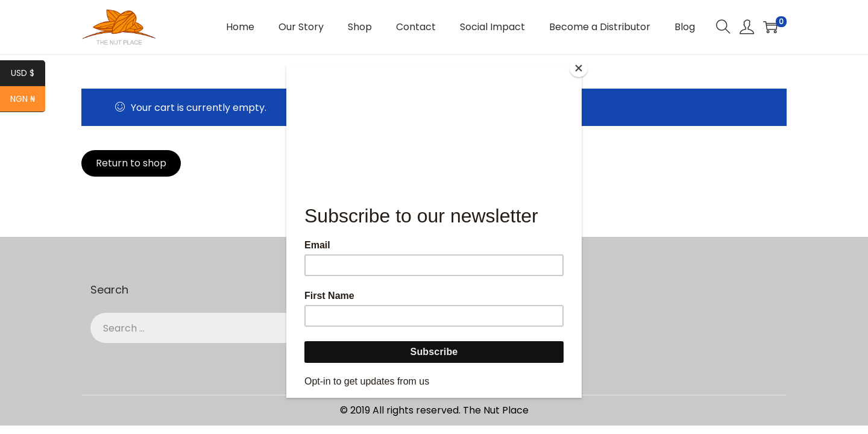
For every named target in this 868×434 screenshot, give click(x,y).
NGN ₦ (28, 100)
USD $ (28, 74)
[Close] (579, 68)
